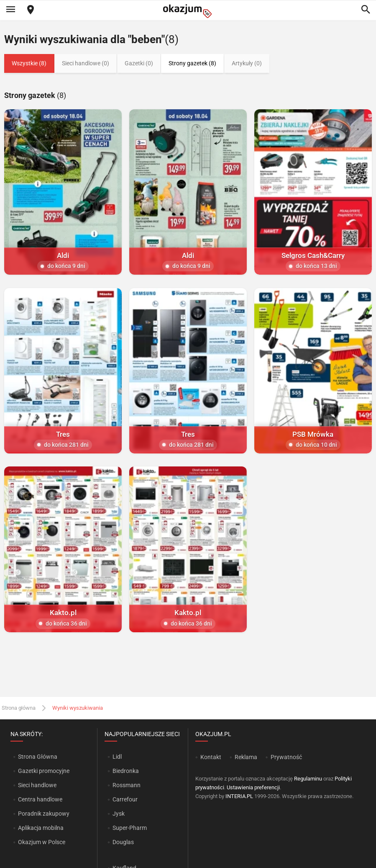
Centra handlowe (40, 799)
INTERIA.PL (239, 796)
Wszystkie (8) (29, 63)
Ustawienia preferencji (253, 787)
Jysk (119, 814)
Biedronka (126, 771)
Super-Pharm (130, 828)
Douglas (123, 842)
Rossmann (127, 785)
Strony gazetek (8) (192, 63)
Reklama (246, 757)
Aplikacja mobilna (41, 828)
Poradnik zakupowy (44, 814)
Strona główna (19, 708)
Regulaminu (308, 779)
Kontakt (211, 757)
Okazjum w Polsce (42, 842)
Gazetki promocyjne (44, 771)
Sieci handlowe (37, 785)
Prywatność (286, 757)
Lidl (117, 757)
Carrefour (125, 799)
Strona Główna (37, 757)
